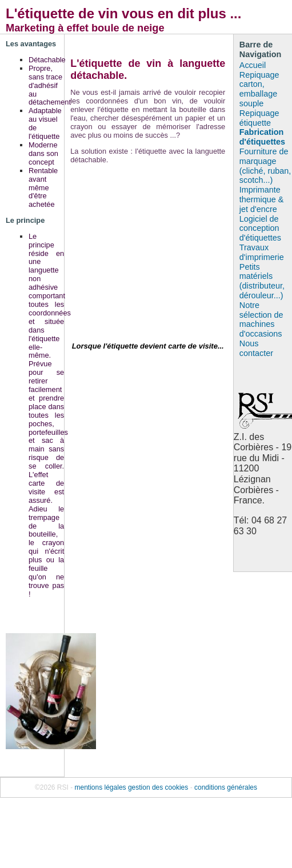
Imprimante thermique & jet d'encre (262, 199)
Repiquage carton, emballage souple (259, 89)
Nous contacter (256, 348)
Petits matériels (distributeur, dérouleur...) (262, 281)
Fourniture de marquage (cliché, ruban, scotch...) (265, 166)
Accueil (253, 65)
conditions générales (226, 787)
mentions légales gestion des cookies (132, 787)
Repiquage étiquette (259, 118)
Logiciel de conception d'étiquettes (260, 229)
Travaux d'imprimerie (262, 252)
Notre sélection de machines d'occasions (261, 319)
